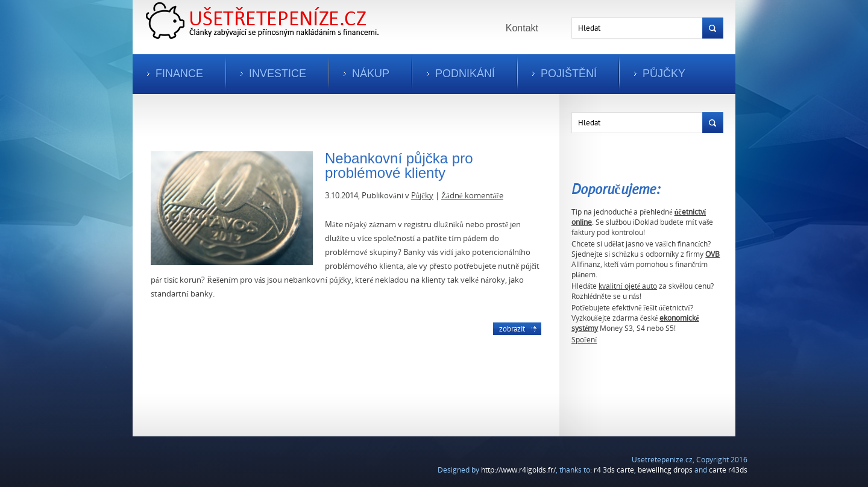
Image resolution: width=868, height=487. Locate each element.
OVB (712, 254)
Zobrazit (512, 328)
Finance (179, 74)
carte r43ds (728, 470)
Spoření (584, 340)
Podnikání (465, 74)
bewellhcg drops (665, 470)
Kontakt (522, 28)
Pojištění (569, 74)
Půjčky (664, 74)
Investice (278, 74)
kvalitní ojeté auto (628, 286)
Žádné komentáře (472, 195)
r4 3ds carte (614, 470)
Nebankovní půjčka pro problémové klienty (399, 165)
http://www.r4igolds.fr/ (518, 470)
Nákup (371, 74)
